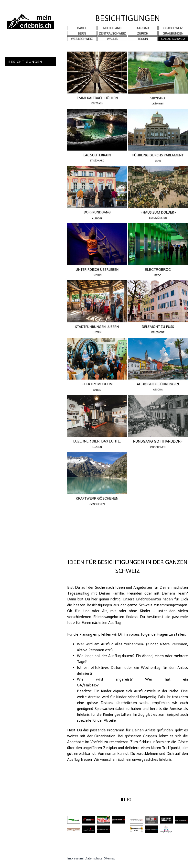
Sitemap (110, 858)
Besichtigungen (25, 62)
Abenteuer (20, 44)
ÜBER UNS (95, 792)
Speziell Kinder (25, 80)
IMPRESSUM (158, 792)
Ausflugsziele (24, 53)
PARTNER (135, 792)
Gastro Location (27, 71)
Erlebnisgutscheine (30, 89)
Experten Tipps (24, 98)
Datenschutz (93, 858)
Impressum (75, 858)
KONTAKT (116, 792)
